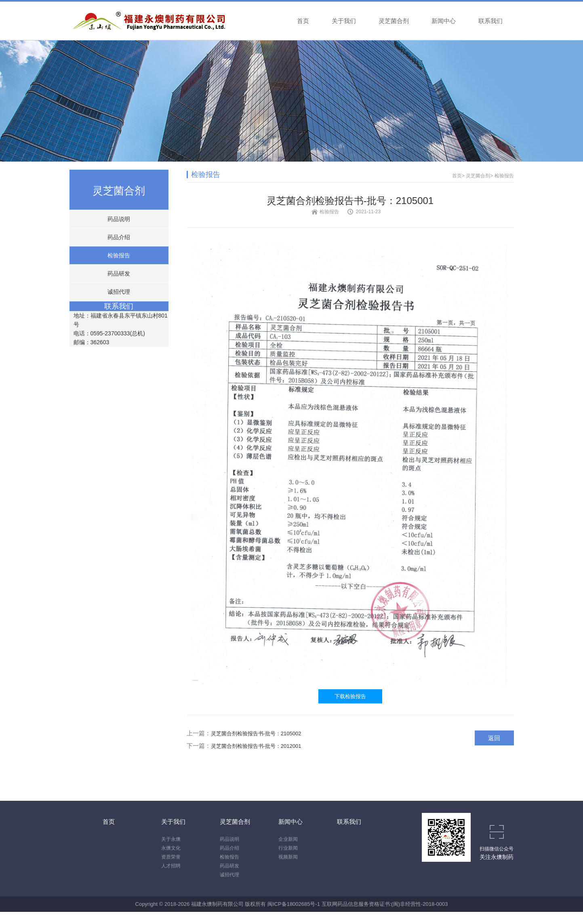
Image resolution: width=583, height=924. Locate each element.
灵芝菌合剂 (394, 21)
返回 (494, 738)
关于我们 (344, 21)
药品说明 (119, 219)
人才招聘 (171, 866)
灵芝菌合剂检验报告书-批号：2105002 (256, 734)
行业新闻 (288, 848)
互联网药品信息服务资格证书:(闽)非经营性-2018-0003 (385, 904)
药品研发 (119, 274)
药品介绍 (119, 237)
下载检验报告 (350, 696)
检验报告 (119, 255)
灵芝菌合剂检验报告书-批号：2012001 (256, 746)
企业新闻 (288, 839)
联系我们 (490, 21)
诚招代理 (119, 292)
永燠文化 (171, 848)
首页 (303, 21)
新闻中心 (444, 21)
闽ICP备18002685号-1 (294, 904)
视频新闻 (288, 857)
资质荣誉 (171, 857)
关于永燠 (171, 839)
